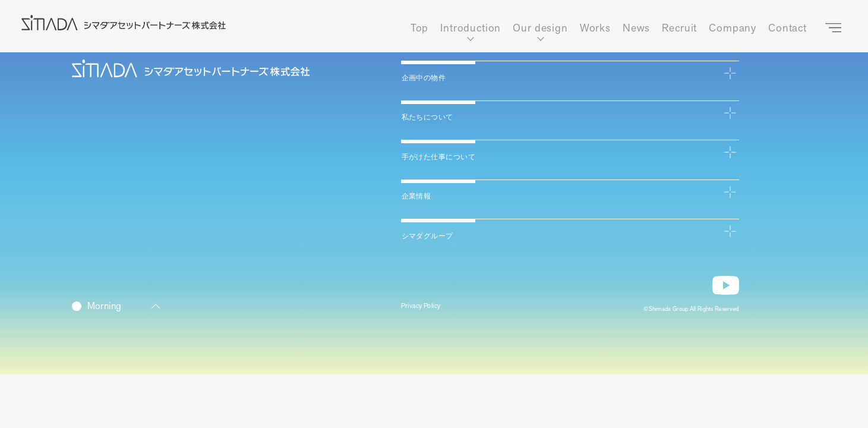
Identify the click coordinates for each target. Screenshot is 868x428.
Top (420, 28)
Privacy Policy (427, 308)
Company (733, 28)
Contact (787, 28)
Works (595, 28)
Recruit (679, 28)
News (636, 28)
